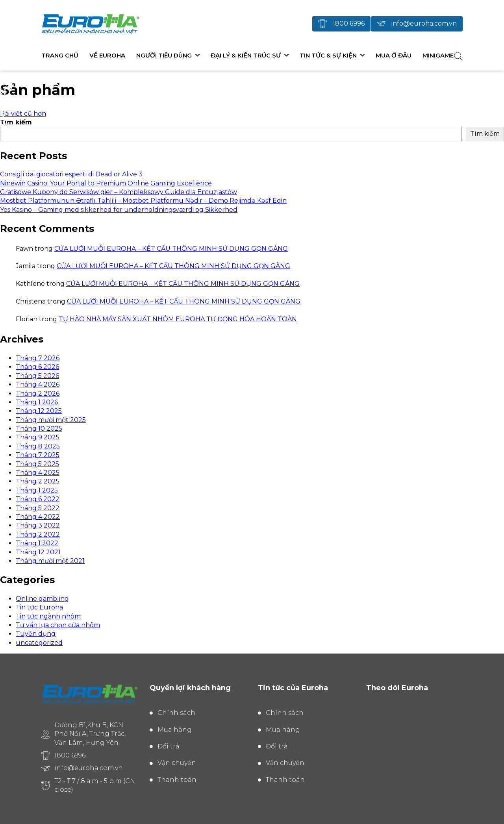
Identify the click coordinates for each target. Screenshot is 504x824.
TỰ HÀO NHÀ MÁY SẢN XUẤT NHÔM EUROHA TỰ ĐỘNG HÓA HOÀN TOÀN (178, 319)
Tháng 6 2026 (37, 367)
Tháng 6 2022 (38, 499)
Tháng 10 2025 (39, 429)
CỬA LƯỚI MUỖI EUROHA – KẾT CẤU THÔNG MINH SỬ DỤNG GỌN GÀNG (171, 249)
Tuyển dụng (36, 634)
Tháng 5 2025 (37, 464)
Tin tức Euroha (39, 607)
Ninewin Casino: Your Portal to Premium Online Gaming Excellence (106, 183)
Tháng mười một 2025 (51, 420)
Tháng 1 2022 (37, 543)
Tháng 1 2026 (37, 402)
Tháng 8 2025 (38, 446)
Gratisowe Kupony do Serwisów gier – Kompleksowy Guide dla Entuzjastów (119, 192)
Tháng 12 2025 (39, 411)
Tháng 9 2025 (38, 437)
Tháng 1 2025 (37, 490)
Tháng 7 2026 (38, 358)
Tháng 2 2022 (38, 534)
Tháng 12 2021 (38, 552)
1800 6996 (349, 23)
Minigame (438, 55)
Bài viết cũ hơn (23, 114)
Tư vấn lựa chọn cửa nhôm (58, 625)
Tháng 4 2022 (38, 517)
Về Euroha (107, 55)
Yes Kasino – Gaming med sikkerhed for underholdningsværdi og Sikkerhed (119, 210)
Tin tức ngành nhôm (48, 616)
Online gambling (42, 599)
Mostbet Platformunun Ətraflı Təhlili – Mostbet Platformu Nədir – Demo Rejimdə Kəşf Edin (143, 201)
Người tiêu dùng (164, 55)
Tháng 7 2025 (38, 455)
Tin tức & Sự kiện (328, 55)
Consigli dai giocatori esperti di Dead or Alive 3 (71, 174)
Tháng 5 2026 (37, 376)
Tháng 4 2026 (38, 384)
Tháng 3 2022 (38, 525)
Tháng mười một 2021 (50, 561)
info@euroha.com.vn (424, 23)
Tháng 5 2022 (38, 508)
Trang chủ (60, 55)
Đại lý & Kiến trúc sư (246, 55)
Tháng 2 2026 (38, 393)
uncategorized (39, 643)
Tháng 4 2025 (38, 473)
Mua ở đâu (394, 55)
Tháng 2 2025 (38, 481)
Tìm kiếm (16, 122)
